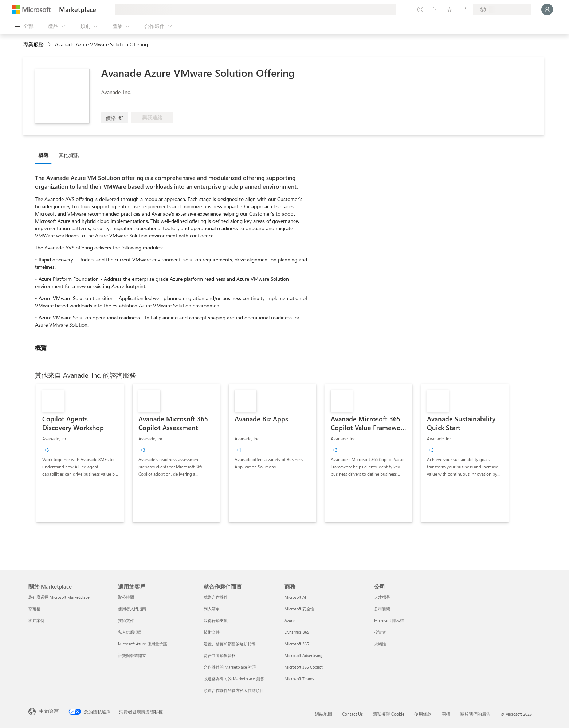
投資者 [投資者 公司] (380, 632)
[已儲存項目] (450, 9)
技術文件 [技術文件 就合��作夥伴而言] (212, 632)
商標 (446, 714)
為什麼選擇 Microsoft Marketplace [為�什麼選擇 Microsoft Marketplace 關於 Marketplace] (59, 597)
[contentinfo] (50, 45)
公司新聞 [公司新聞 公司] (382, 609)
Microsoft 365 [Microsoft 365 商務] (297, 644)
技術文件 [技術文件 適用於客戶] (126, 620)
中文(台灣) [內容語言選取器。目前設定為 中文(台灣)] (50, 711)
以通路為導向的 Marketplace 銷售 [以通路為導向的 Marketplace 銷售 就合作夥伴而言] (234, 679)
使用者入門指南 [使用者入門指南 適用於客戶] (132, 609)
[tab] (45, 155)
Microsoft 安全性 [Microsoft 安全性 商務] (299, 609)
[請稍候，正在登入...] (547, 9)
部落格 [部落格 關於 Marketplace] (34, 609)
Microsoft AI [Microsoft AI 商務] (295, 597)
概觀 (43, 155)
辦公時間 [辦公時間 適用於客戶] (126, 597)
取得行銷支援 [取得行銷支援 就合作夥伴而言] (216, 620)
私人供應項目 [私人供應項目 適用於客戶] (130, 632)
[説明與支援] (435, 9)
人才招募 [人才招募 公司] (382, 597)
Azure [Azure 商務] (290, 620)
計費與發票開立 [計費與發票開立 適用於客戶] (132, 655)
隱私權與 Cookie (389, 714)
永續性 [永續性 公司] (380, 644)
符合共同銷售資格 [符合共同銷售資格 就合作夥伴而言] (220, 655)
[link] (80, 453)
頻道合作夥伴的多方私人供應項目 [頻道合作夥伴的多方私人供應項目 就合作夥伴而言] (234, 690)
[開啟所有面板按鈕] (24, 26)
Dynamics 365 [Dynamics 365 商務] (297, 632)
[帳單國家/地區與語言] (502, 9)
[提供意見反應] (420, 9)
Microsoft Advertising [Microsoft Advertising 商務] (303, 655)
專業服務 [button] (34, 44)
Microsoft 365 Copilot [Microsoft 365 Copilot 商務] (304, 667)
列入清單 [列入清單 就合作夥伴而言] (212, 609)
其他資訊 (69, 155)
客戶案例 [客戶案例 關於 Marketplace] (36, 620)
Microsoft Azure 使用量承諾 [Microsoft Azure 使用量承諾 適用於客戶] (143, 644)
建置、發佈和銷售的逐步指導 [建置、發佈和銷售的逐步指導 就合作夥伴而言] (230, 644)
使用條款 (423, 714)
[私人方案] (464, 9)
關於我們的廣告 (475, 714)
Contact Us (352, 714)
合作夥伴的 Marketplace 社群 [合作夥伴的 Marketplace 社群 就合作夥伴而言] (230, 667)
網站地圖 (323, 714)
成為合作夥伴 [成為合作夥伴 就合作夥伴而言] (216, 597)
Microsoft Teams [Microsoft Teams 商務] (299, 679)
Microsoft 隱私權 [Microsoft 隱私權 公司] (389, 620)
